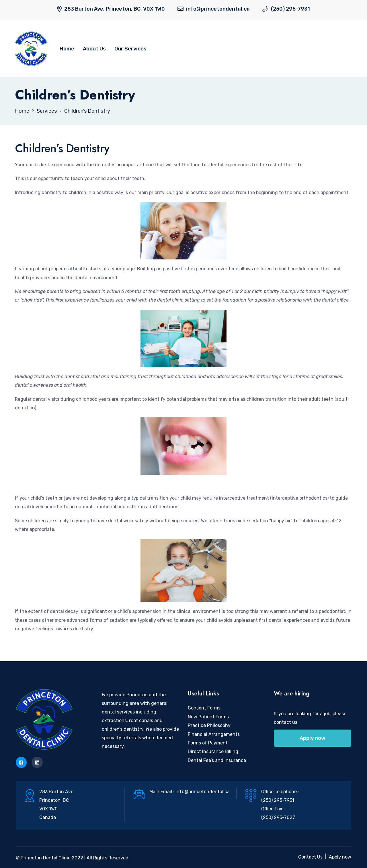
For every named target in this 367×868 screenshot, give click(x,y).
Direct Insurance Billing (213, 751)
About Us (94, 49)
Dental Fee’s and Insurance (217, 760)
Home (67, 49)
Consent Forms (204, 708)
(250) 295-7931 (290, 9)
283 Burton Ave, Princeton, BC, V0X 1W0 (115, 9)
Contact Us (310, 857)
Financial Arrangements (214, 734)
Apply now (313, 738)
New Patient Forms (208, 717)
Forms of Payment (208, 743)
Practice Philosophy (209, 725)
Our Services (130, 49)
